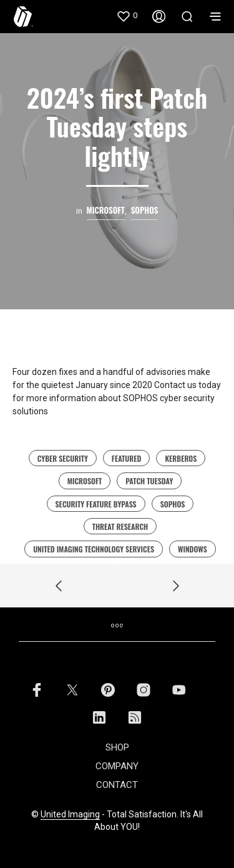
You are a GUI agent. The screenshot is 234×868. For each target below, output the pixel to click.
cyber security (63, 458)
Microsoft (85, 481)
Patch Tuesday (149, 481)
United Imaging (70, 815)
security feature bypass (96, 504)
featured (127, 458)
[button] (127, 16)
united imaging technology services (94, 549)
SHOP (117, 747)
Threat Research (120, 526)
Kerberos (181, 458)
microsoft (106, 210)
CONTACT (117, 785)
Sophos (145, 210)
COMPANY (117, 766)
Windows (193, 549)
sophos (173, 504)
